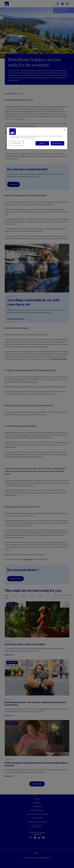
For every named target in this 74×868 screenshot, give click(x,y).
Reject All (42, 143)
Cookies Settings (17, 143)
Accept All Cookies (57, 143)
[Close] (64, 130)
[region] (37, 138)
